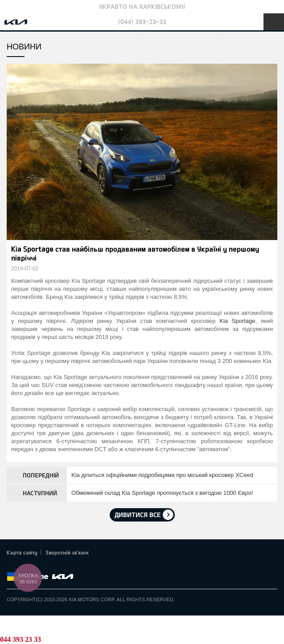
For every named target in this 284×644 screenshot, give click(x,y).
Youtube (49, 566)
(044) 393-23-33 (142, 22)
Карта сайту (22, 552)
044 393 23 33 (21, 639)
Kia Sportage (237, 321)
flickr (74, 566)
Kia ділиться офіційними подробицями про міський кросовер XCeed (162, 475)
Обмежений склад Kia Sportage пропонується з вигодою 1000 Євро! (162, 493)
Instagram (62, 566)
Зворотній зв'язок (67, 552)
